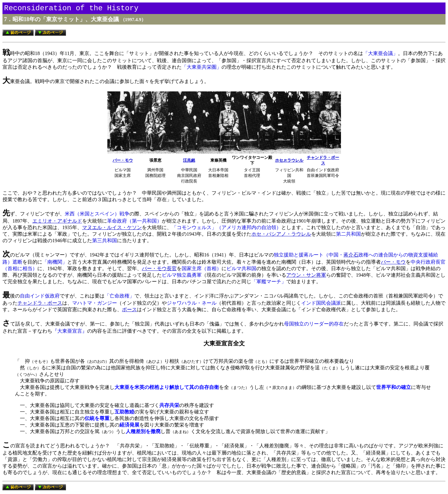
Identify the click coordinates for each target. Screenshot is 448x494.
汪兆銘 (189, 160)
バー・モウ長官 (159, 268)
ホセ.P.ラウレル (289, 160)
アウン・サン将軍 (306, 275)
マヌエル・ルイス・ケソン (112, 227)
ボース (129, 309)
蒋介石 (351, 255)
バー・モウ (123, 160)
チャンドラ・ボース (40, 303)
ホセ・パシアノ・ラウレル (281, 234)
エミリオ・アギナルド (57, 221)
